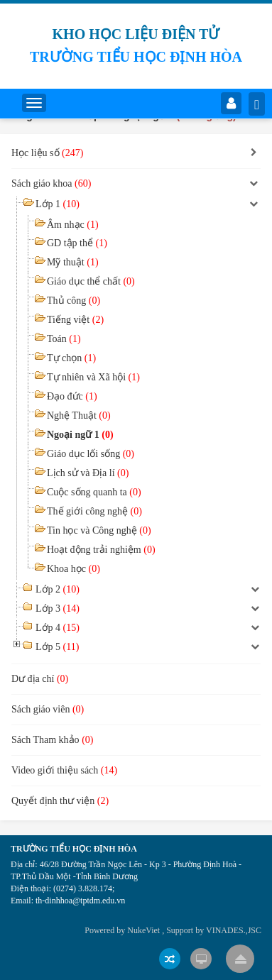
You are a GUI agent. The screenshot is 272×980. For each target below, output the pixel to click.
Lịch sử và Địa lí (88, 473)
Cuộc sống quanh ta (94, 492)
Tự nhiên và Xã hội (93, 377)
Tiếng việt (75, 320)
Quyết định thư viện (60, 801)
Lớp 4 (58, 628)
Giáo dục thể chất (91, 281)
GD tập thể (77, 243)
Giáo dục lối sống (91, 454)
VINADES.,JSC (234, 930)
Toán (64, 339)
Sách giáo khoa (51, 183)
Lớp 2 (58, 589)
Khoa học (74, 569)
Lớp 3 (58, 609)
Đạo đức (72, 396)
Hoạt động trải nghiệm (101, 550)
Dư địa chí (40, 679)
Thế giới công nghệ (94, 511)
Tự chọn (71, 358)
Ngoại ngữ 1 (80, 435)
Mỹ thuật (73, 262)
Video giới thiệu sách (64, 770)
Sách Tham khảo (52, 740)
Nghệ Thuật (79, 415)
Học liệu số (47, 153)
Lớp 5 (57, 647)
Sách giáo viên (48, 709)
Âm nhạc (73, 225)
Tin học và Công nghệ (99, 530)
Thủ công (74, 301)
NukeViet (143, 930)
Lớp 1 (58, 204)
